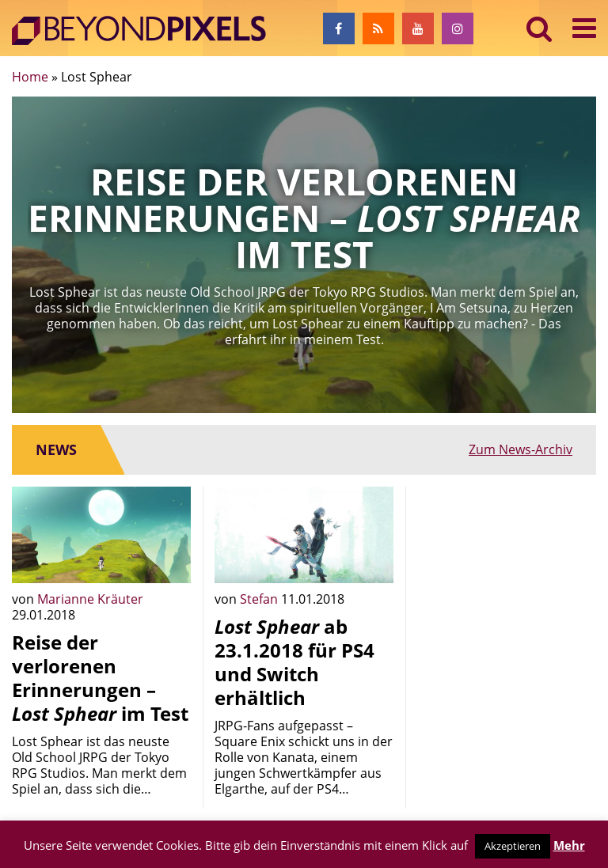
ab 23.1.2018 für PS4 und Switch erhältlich (294, 662)
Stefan (260, 599)
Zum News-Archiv (521, 449)
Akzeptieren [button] (513, 846)
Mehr (569, 845)
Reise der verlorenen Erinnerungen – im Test (100, 678)
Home (30, 77)
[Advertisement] (507, 566)
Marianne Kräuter (90, 599)
